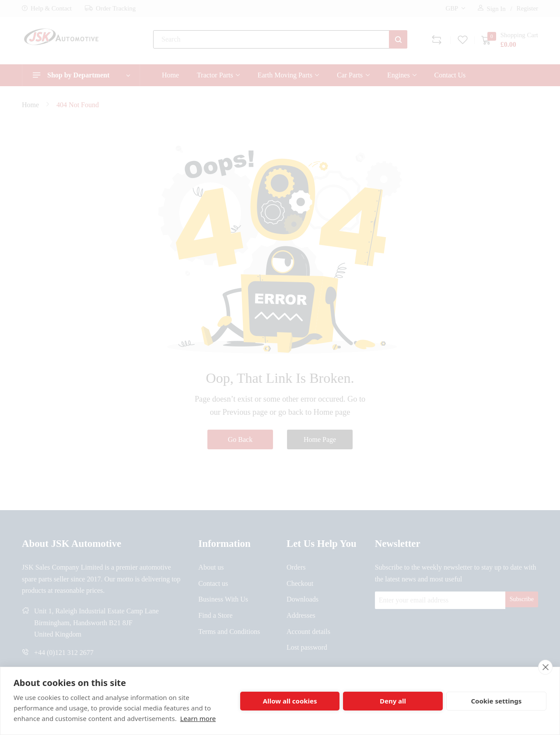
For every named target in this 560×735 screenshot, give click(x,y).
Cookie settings (496, 701)
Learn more (198, 718)
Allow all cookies (290, 701)
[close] (545, 667)
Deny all (393, 701)
